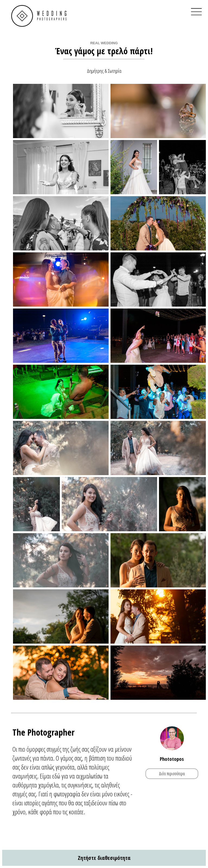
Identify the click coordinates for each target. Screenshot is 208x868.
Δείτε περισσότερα (172, 774)
